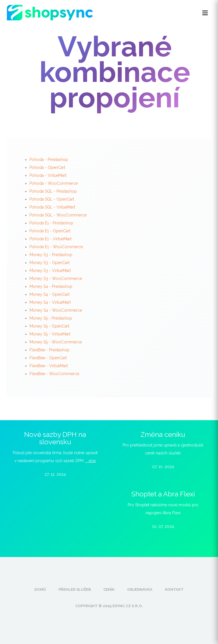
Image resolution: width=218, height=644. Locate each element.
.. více (91, 461)
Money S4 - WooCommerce (56, 310)
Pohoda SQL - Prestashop (53, 191)
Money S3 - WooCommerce (56, 279)
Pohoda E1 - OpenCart (50, 231)
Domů (40, 589)
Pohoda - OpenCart (47, 167)
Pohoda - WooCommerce (54, 183)
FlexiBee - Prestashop (50, 350)
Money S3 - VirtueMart (50, 271)
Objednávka (140, 589)
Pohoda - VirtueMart (48, 175)
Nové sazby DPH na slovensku (55, 438)
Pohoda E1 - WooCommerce (56, 247)
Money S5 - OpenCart (49, 326)
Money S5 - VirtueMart (50, 334)
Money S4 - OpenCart (50, 294)
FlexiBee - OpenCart (48, 358)
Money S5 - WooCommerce (56, 342)
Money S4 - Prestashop (51, 286)
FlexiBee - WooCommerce (54, 374)
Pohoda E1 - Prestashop (51, 223)
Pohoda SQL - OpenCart (52, 199)
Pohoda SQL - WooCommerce (58, 215)
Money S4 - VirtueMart (50, 302)
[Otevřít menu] (205, 13)
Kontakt (174, 589)
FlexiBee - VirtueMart (49, 366)
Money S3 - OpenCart (50, 263)
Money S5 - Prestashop (51, 318)
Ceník (109, 589)
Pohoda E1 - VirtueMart (51, 239)
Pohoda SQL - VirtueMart (52, 207)
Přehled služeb (75, 589)
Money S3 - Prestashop (51, 255)
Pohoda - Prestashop (49, 160)
